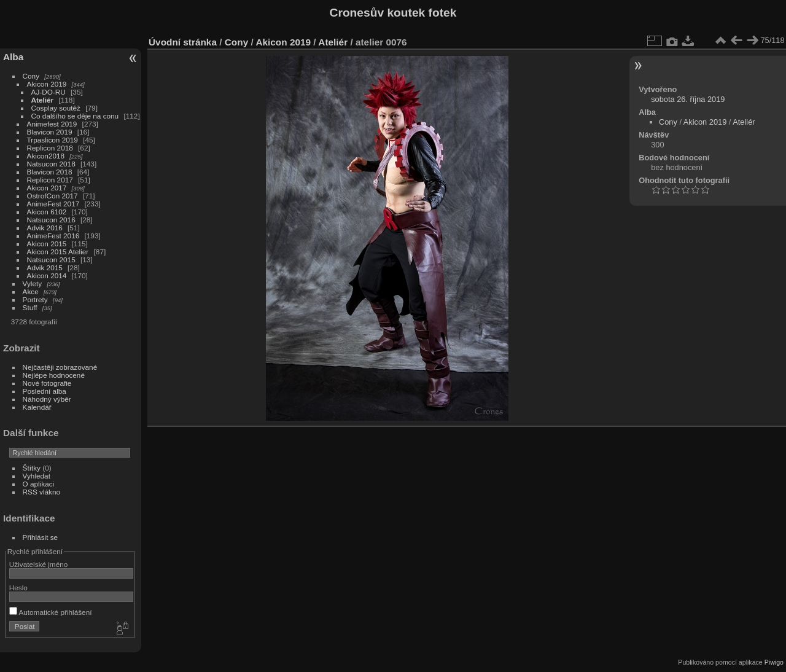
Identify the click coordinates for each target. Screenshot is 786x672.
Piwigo (774, 662)
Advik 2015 (45, 268)
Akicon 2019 (47, 84)
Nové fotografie (47, 383)
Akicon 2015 (47, 244)
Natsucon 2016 (51, 220)
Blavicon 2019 (50, 132)
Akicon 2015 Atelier (58, 252)
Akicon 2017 (47, 188)
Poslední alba (45, 391)
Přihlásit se (41, 537)
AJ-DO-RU (49, 92)
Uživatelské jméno (38, 564)
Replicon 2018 (50, 148)
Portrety (35, 299)
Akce (31, 291)
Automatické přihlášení (51, 612)
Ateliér (43, 100)
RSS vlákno (41, 492)
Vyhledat (37, 476)
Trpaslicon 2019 (53, 140)
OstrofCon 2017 (53, 196)
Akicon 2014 (47, 275)
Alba (13, 57)
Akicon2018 (46, 156)
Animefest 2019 (52, 124)
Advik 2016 (45, 228)
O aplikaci (39, 484)
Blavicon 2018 (50, 172)
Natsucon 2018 (51, 164)
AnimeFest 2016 (53, 236)
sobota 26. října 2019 (688, 99)
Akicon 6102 (47, 212)
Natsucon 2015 (51, 260)
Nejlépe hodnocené (54, 375)
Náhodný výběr (47, 399)
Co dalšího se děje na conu (75, 116)
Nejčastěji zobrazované (60, 367)
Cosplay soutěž (56, 108)
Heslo (18, 588)
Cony (31, 76)
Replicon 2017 (50, 180)
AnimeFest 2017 (53, 204)
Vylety (33, 283)
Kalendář (37, 407)
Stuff (30, 307)
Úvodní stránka (183, 42)
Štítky (32, 468)
